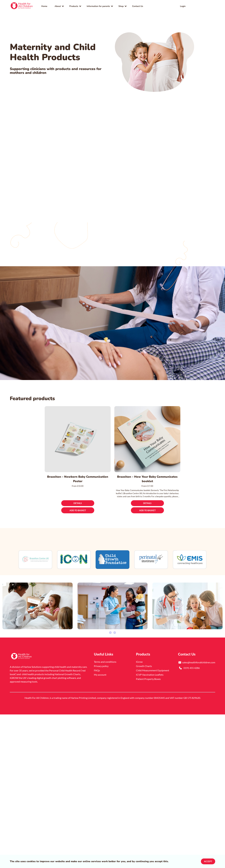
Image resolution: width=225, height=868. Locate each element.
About (58, 6)
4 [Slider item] (115, 632)
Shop (121, 6)
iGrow (139, 661)
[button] (209, 6)
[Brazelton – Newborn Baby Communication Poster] (78, 439)
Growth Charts (144, 665)
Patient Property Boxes (148, 678)
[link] (22, 6)
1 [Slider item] (110, 632)
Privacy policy (101, 665)
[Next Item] (221, 606)
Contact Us (138, 6)
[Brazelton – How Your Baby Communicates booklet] (147, 439)
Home (44, 6)
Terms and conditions (105, 661)
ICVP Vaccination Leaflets (150, 674)
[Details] (78, 503)
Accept (208, 861)
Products (74, 6)
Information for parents (98, 6)
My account (100, 674)
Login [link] (183, 6)
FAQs (97, 669)
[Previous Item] (4, 606)
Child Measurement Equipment (153, 669)
